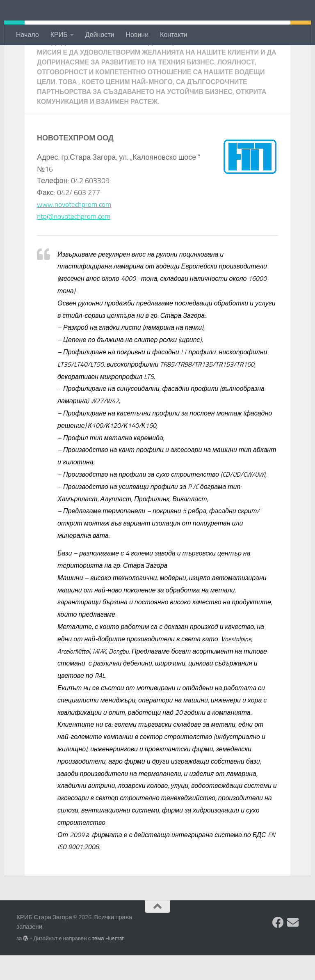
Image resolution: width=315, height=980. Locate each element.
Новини (137, 35)
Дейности (100, 35)
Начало (27, 35)
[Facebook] (278, 947)
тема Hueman (108, 963)
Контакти (174, 35)
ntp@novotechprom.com (75, 241)
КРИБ (59, 35)
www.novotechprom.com (76, 229)
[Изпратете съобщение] (293, 947)
